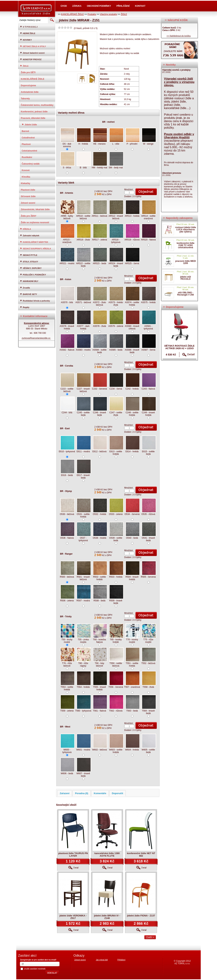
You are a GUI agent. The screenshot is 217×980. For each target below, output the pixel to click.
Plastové (26, 144)
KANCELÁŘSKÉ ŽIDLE (72, 14)
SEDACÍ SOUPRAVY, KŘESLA (35, 248)
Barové (25, 131)
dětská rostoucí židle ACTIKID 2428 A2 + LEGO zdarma (179, 348)
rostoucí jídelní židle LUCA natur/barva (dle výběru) (185, 230)
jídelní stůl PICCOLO (185, 278)
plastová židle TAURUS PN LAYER (73, 855)
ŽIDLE (124, 14)
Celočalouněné (29, 151)
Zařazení (65, 793)
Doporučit (117, 793)
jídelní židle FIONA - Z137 (141, 916)
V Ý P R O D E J (29, 27)
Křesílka (26, 177)
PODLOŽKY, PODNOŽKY (33, 275)
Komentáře (100, 793)
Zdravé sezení (28, 203)
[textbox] (33, 20)
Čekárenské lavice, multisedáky (37, 105)
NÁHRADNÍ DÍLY (29, 281)
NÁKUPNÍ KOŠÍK (176, 20)
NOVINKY (26, 40)
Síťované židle (28, 196)
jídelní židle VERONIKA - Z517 (73, 917)
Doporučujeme (28, 86)
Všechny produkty (108, 14)
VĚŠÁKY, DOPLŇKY (31, 268)
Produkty (92, 14)
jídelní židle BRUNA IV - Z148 (107, 917)
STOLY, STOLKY (29, 262)
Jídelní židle (29, 125)
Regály (25, 307)
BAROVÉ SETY (28, 294)
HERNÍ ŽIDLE (28, 33)
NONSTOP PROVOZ (31, 59)
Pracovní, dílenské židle (33, 118)
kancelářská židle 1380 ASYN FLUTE (107, 855)
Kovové (26, 170)
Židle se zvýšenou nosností (35, 222)
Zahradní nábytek (30, 235)
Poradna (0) (82, 793)
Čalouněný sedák (31, 164)
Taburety (25, 99)
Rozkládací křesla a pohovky (35, 301)
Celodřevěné (28, 138)
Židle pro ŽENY (29, 216)
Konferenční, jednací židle (34, 112)
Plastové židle (28, 190)
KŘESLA (25, 229)
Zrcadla (25, 288)
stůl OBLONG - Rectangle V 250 (186, 294)
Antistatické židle (30, 92)
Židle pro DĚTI (28, 72)
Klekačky (25, 183)
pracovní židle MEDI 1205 (185, 262)
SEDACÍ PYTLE (29, 255)
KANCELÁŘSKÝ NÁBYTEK (34, 242)
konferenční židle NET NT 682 (141, 855)
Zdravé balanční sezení (32, 53)
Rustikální (27, 157)
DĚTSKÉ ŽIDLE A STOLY (33, 46)
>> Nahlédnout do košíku (179, 36)
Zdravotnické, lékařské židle (35, 209)
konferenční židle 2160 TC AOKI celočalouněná (186, 245)
